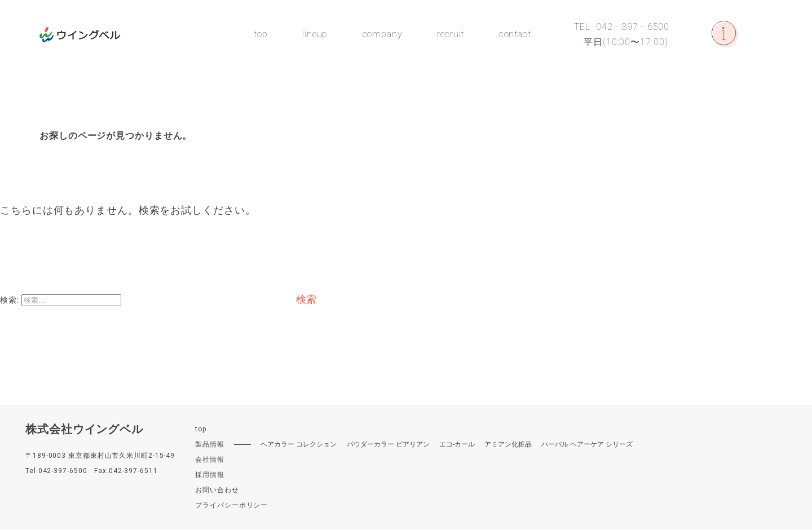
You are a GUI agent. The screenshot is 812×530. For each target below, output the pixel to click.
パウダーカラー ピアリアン (388, 444)
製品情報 (210, 444)
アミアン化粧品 (508, 444)
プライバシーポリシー (231, 505)
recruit (451, 35)
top (261, 35)
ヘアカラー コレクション (299, 444)
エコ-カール (457, 444)
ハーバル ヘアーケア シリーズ (587, 444)
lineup (315, 35)
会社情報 (210, 460)
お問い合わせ (217, 490)
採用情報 (210, 475)
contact (515, 35)
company (383, 35)
